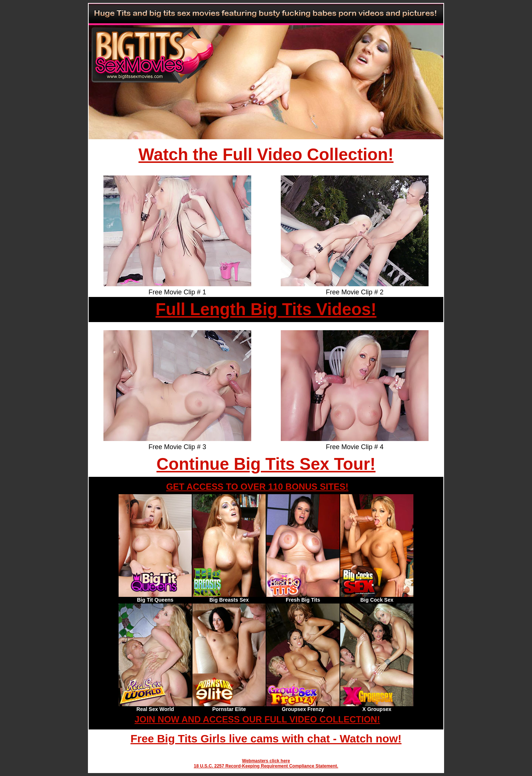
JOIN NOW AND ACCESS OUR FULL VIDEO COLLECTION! (257, 719)
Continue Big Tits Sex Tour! (266, 464)
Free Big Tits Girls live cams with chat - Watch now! (266, 739)
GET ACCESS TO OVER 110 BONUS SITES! (257, 487)
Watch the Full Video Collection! (266, 155)
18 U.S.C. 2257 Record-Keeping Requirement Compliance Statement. (266, 766)
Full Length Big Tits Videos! (266, 309)
